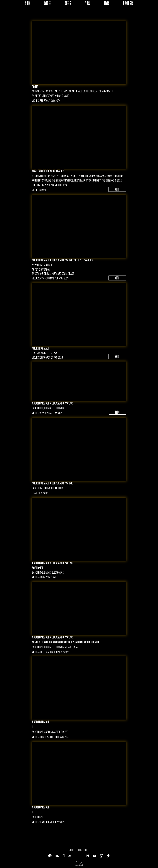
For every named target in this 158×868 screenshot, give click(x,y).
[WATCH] (117, 189)
